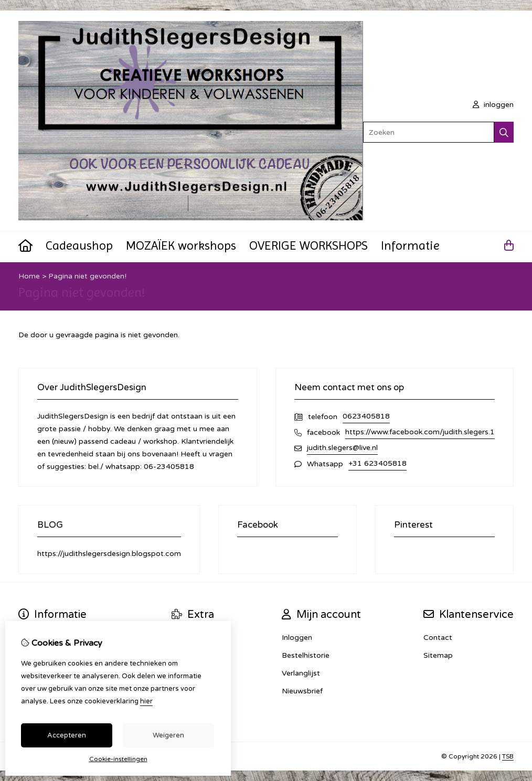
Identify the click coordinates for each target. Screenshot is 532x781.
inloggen (493, 105)
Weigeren (168, 735)
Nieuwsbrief (302, 691)
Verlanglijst (301, 673)
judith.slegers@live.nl (342, 448)
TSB (508, 756)
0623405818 (366, 416)
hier (146, 701)
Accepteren (67, 735)
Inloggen (297, 638)
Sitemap (438, 655)
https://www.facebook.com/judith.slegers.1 (420, 432)
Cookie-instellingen (118, 759)
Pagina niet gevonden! (87, 276)
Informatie (410, 245)
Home (29, 276)
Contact (438, 638)
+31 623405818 (377, 463)
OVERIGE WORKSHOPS (308, 245)
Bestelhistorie (306, 655)
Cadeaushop (79, 245)
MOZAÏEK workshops (181, 245)
